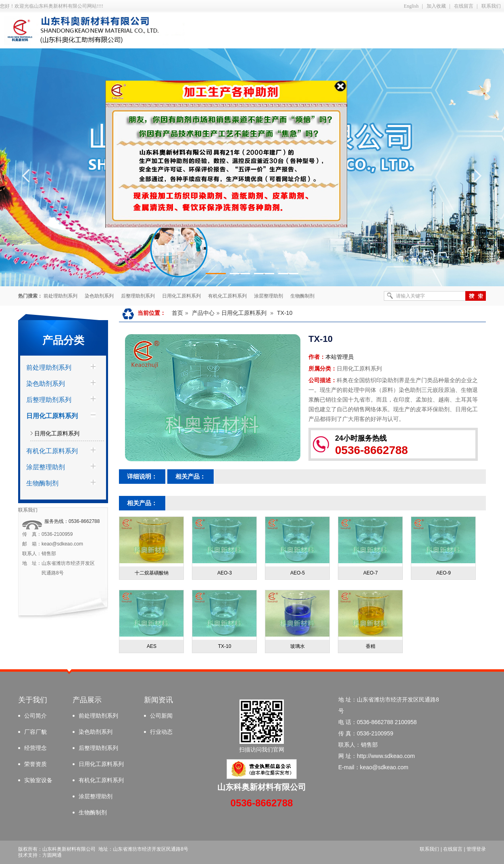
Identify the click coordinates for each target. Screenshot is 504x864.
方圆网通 (52, 855)
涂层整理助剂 (269, 296)
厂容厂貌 (35, 732)
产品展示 (87, 700)
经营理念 (35, 748)
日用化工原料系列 (181, 296)
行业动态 (161, 732)
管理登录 (476, 849)
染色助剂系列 (99, 296)
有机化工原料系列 (227, 296)
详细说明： (142, 476)
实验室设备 (38, 780)
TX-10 (285, 313)
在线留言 (464, 6)
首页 (177, 313)
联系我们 (491, 6)
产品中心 (203, 313)
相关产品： (191, 476)
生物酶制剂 (302, 296)
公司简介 (35, 716)
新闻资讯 (158, 700)
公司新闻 (161, 716)
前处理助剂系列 (60, 296)
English (411, 6)
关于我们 (33, 700)
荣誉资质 (35, 764)
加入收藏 (436, 6)
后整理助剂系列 (138, 296)
